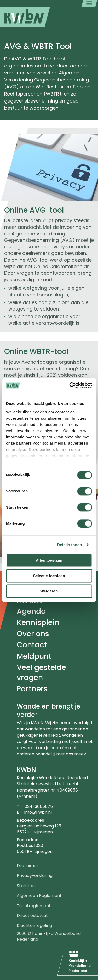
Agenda (31, 611)
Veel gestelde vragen (41, 673)
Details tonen (69, 545)
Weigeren (49, 591)
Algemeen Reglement (39, 896)
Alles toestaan (49, 560)
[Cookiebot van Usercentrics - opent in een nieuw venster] (70, 385)
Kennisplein (38, 622)
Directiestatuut (32, 916)
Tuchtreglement (34, 906)
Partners (32, 689)
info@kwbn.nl (38, 812)
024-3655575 (39, 807)
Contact (32, 645)
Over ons (33, 634)
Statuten (26, 886)
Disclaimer (28, 866)
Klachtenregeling (34, 925)
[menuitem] (25, 17)
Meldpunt (34, 656)
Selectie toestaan (49, 576)
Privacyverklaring (35, 875)
